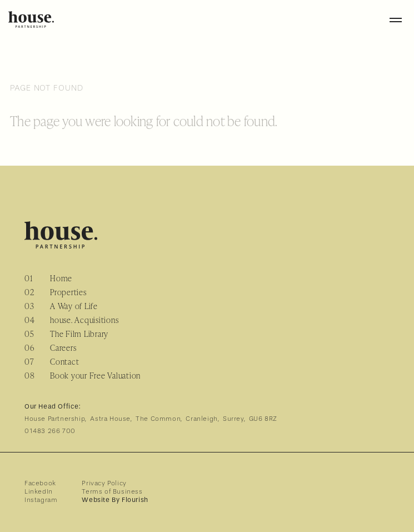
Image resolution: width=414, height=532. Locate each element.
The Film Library (79, 334)
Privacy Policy (104, 483)
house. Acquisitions (84, 320)
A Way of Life (74, 306)
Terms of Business (112, 491)
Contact (64, 362)
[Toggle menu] (396, 19)
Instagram (41, 500)
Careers (63, 348)
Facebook (40, 483)
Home (61, 278)
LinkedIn (39, 491)
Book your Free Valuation (95, 376)
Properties (68, 292)
